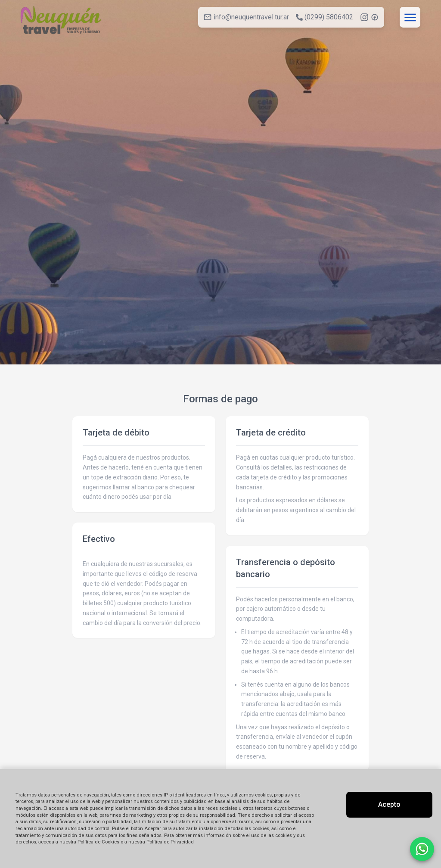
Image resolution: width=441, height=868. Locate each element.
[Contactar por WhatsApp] (422, 849)
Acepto (389, 804)
